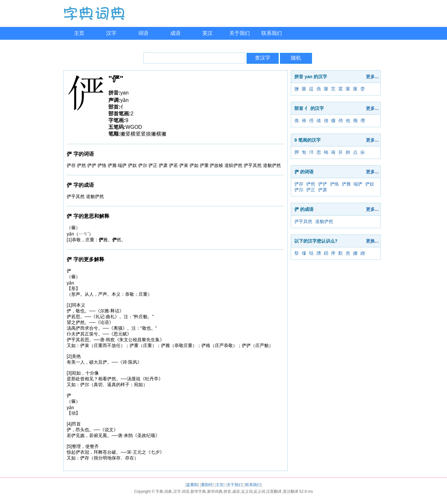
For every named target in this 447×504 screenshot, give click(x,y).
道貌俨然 (324, 221)
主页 (79, 33)
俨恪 (334, 184)
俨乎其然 (303, 221)
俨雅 (346, 184)
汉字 (111, 33)
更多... (372, 77)
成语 (175, 33)
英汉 (207, 33)
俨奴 (370, 184)
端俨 (358, 184)
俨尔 (299, 190)
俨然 (311, 184)
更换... (372, 241)
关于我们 (240, 33)
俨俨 (323, 184)
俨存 (299, 184)
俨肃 (323, 190)
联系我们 (272, 33)
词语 (143, 33)
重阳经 (207, 485)
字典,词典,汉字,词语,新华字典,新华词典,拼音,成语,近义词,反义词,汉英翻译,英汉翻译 (227, 492)
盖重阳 (192, 485)
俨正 (311, 190)
